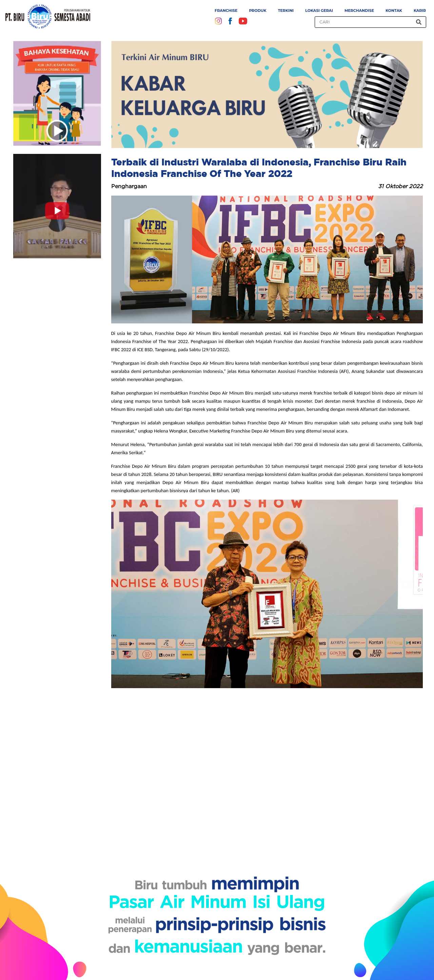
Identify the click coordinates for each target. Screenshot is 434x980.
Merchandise (359, 11)
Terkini (286, 11)
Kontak (394, 11)
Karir (420, 11)
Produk (258, 11)
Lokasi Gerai (319, 11)
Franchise (226, 11)
